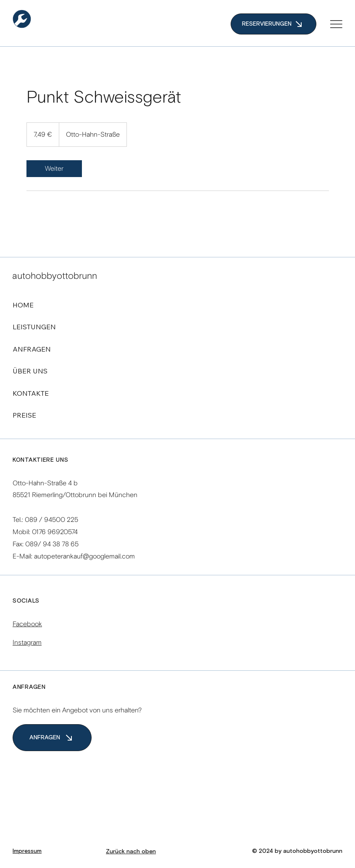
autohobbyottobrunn (55, 276)
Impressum (27, 851)
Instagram (27, 642)
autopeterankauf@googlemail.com (84, 556)
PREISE (24, 415)
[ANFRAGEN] (52, 738)
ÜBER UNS (30, 371)
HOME (23, 305)
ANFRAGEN (32, 349)
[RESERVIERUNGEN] (273, 24)
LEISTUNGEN (34, 327)
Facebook (27, 624)
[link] (54, 169)
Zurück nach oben (131, 852)
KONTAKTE (31, 393)
